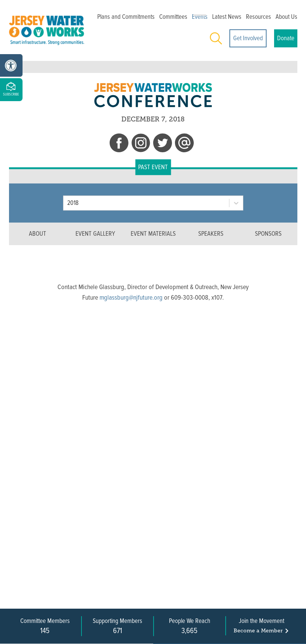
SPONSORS (268, 234)
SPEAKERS (211, 234)
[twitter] (163, 144)
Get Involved (248, 38)
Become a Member (262, 631)
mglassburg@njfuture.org (131, 297)
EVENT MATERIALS (153, 234)
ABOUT (38, 234)
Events (200, 17)
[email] (184, 144)
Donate (286, 38)
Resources (259, 17)
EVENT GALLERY (95, 234)
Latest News (227, 17)
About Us (286, 17)
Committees (173, 17)
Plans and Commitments (126, 17)
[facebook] (119, 144)
